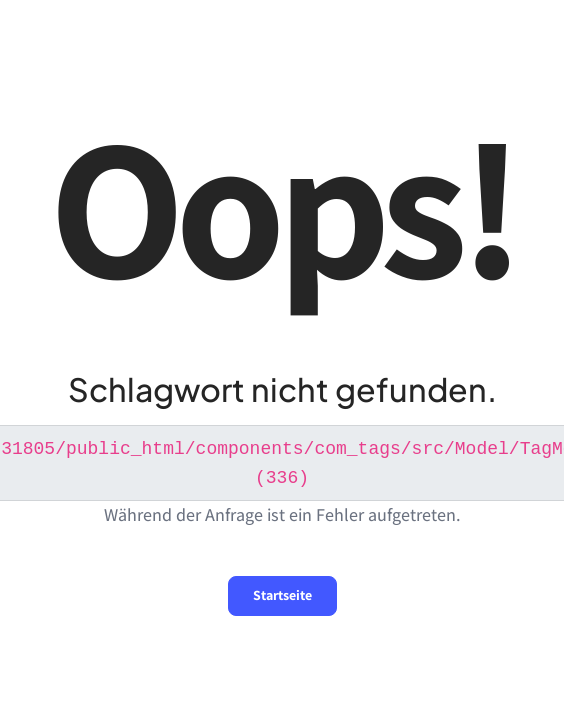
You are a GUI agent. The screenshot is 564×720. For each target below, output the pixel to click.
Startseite (282, 593)
